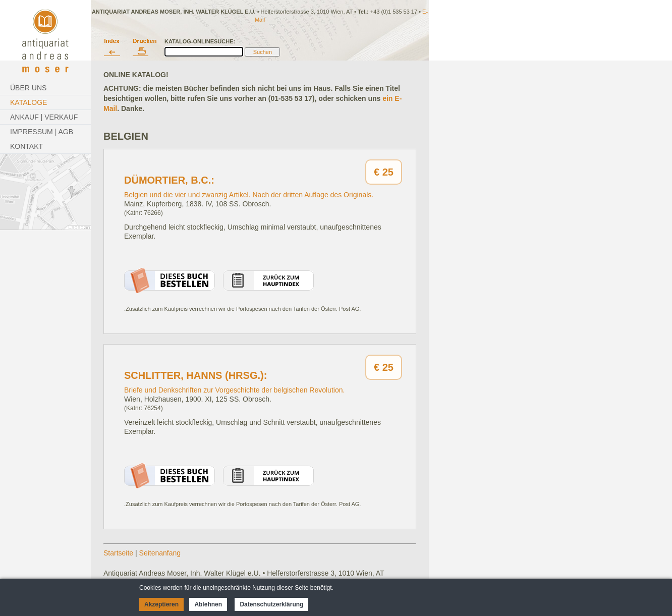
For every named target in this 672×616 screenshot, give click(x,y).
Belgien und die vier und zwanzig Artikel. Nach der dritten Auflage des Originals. (249, 195)
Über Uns (28, 88)
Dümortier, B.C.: (169, 180)
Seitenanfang (160, 553)
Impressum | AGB (42, 132)
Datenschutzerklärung (271, 604)
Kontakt (26, 146)
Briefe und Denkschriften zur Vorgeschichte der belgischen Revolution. (234, 390)
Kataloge (29, 102)
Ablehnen (208, 604)
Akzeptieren (161, 604)
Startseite (118, 553)
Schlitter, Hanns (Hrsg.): (195, 375)
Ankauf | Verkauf (44, 117)
